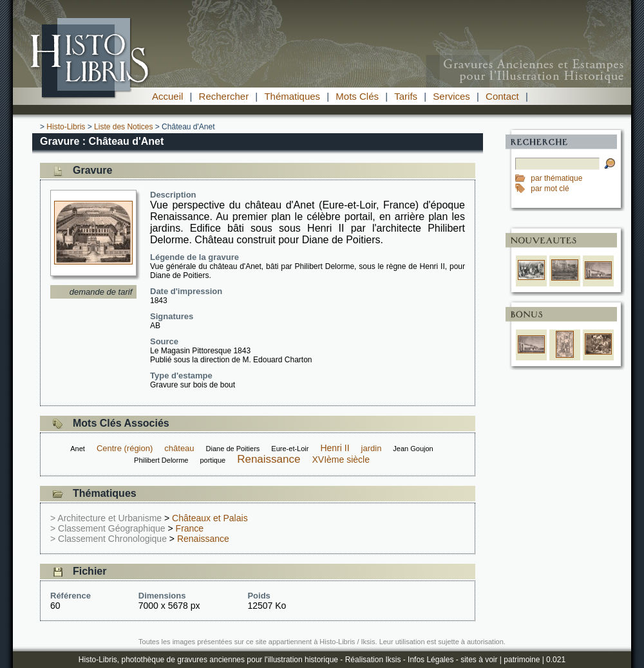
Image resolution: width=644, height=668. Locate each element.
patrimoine (522, 660)
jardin (372, 448)
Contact (502, 96)
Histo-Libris (66, 127)
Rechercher (224, 96)
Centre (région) (125, 448)
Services (451, 96)
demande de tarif (101, 292)
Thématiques (292, 96)
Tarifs (406, 96)
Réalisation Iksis (373, 660)
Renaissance (269, 459)
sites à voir (479, 660)
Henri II (335, 448)
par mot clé (550, 189)
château (179, 448)
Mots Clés (357, 96)
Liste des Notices (123, 127)
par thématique (556, 178)
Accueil (167, 96)
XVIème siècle (340, 459)
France (190, 528)
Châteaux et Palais (210, 518)
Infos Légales (431, 660)
